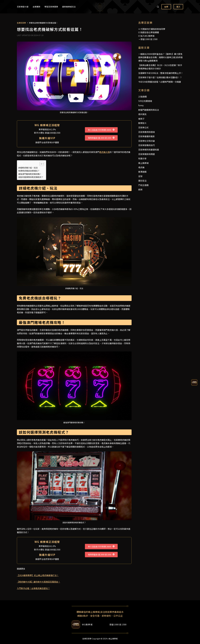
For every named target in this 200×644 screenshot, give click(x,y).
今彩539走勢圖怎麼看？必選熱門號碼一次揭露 (160, 82)
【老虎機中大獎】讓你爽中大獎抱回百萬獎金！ (39, 582)
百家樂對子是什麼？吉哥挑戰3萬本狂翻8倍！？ (160, 77)
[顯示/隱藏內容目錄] (41, 164)
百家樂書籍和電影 (147, 136)
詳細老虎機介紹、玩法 (28, 168)
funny (141, 105)
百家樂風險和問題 (147, 154)
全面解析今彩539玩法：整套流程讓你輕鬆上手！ (161, 73)
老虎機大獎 (105, 152)
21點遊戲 (143, 97)
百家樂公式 (143, 127)
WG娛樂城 (87, 624)
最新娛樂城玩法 (69, 7)
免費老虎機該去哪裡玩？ (29, 171)
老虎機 (141, 167)
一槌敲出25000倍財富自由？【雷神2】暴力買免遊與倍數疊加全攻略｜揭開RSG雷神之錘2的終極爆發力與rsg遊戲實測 (160, 57)
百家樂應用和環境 (147, 132)
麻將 (140, 189)
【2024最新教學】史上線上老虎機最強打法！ (38, 575)
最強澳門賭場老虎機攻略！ (30, 174)
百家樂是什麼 (23, 7)
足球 (140, 176)
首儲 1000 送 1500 (149, 39)
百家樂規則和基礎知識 (149, 150)
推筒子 (141, 119)
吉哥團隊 (36, 7)
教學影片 (142, 123)
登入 (178, 7)
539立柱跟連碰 (145, 101)
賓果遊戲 (142, 172)
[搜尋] (158, 7)
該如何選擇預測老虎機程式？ (31, 177)
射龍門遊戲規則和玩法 (149, 110)
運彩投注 (142, 181)
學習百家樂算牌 (51, 7)
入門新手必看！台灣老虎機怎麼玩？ (33, 588)
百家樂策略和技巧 (147, 145)
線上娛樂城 (143, 163)
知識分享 (142, 158)
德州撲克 (142, 114)
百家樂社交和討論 (147, 141)
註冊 (166, 7)
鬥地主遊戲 (143, 185)
